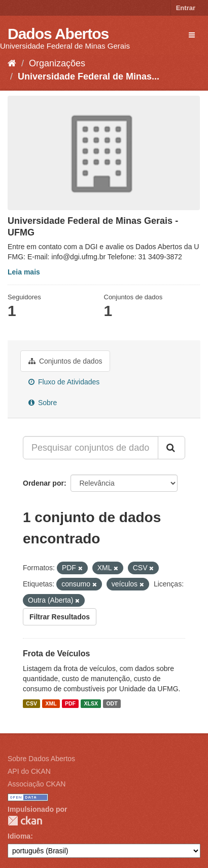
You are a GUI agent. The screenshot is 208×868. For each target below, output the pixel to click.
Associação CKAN (37, 784)
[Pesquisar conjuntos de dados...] (91, 448)
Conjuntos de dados (65, 361)
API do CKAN (29, 771)
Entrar (186, 8)
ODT (112, 703)
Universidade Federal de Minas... (89, 76)
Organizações (57, 63)
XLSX (91, 703)
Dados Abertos (58, 34)
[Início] (12, 63)
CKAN (25, 821)
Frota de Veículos (56, 654)
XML (51, 703)
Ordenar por (43, 483)
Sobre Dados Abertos (41, 759)
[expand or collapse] (192, 35)
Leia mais (24, 272)
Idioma (19, 836)
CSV (31, 703)
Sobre (43, 403)
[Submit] (171, 448)
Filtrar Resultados (60, 617)
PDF (70, 703)
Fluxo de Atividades (64, 382)
